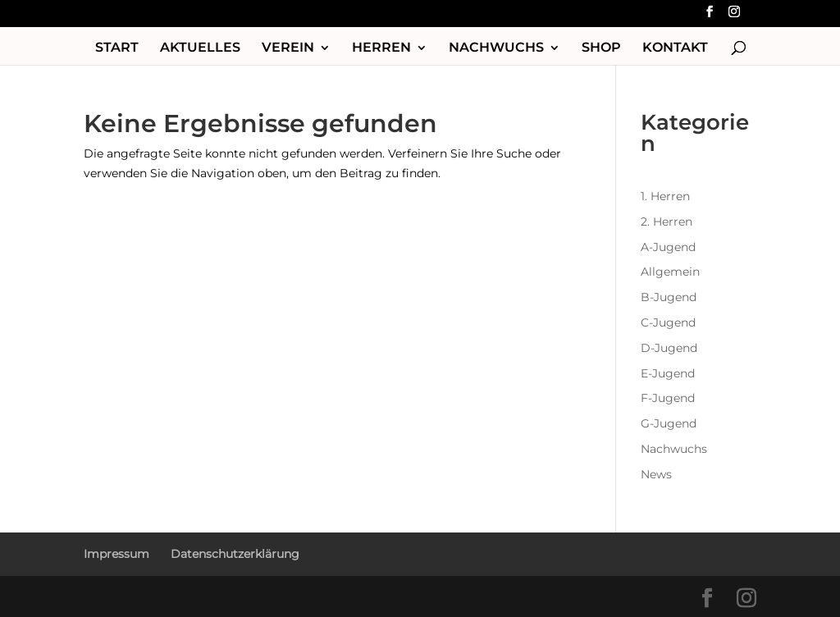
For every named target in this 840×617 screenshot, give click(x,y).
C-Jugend (668, 322)
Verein (288, 48)
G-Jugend (669, 423)
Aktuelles (200, 48)
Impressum (116, 554)
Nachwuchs (496, 48)
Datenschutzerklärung (235, 554)
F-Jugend (668, 398)
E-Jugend (668, 373)
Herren (381, 48)
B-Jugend (669, 297)
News (656, 474)
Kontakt (675, 48)
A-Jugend (668, 247)
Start (117, 48)
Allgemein (670, 272)
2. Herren (667, 222)
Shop (601, 48)
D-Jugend (669, 348)
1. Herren (665, 196)
